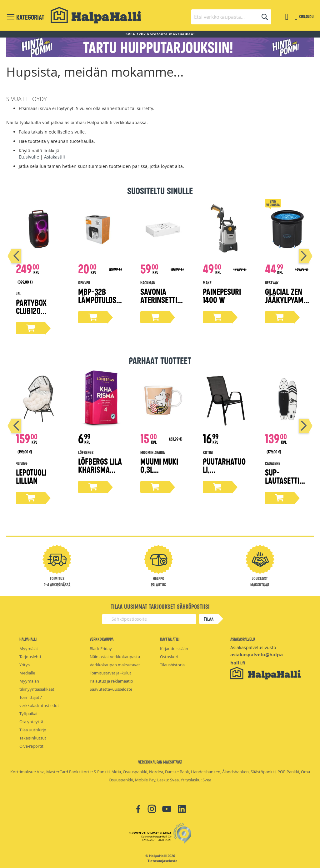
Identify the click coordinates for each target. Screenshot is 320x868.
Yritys (25, 665)
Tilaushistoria (172, 665)
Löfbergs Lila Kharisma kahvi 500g (100, 469)
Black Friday (101, 648)
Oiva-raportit (31, 746)
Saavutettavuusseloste (111, 689)
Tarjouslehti (30, 657)
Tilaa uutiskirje (33, 730)
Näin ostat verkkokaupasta (115, 657)
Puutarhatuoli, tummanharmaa (225, 473)
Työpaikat (29, 714)
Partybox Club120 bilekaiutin (34, 310)
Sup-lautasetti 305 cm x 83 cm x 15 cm (284, 484)
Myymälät (29, 648)
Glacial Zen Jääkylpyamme (287, 299)
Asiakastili (55, 157)
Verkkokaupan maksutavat (115, 665)
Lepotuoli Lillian (31, 476)
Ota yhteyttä (31, 722)
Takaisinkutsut (33, 738)
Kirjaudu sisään (174, 648)
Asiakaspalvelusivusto (253, 647)
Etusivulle (29, 157)
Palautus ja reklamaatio (111, 681)
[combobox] (231, 17)
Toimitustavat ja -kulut (110, 673)
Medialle (27, 673)
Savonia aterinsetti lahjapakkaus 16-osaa (161, 303)
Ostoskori (169, 657)
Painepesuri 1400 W (222, 295)
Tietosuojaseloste (162, 861)
